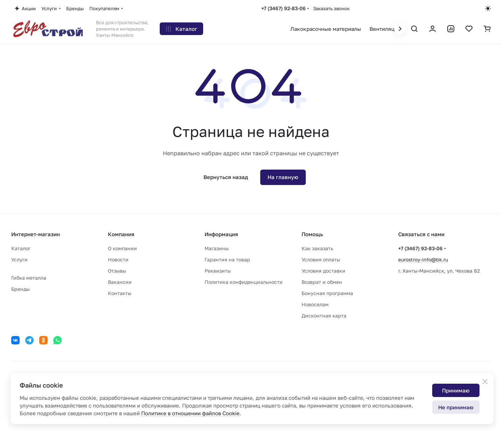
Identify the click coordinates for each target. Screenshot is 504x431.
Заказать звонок (331, 8)
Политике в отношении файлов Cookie (190, 413)
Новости (118, 259)
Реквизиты (218, 271)
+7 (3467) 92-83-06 (284, 8)
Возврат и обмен (322, 282)
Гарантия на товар (227, 259)
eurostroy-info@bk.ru (423, 259)
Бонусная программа (327, 293)
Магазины (217, 248)
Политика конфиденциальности (244, 282)
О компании (122, 248)
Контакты (120, 293)
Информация (221, 234)
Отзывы (117, 271)
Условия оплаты (321, 259)
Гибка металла (29, 278)
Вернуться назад (226, 177)
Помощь (312, 234)
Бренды (20, 289)
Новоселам (315, 304)
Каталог (21, 248)
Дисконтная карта (324, 316)
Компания (121, 234)
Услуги (19, 259)
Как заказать (317, 248)
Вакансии (120, 282)
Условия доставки (323, 271)
